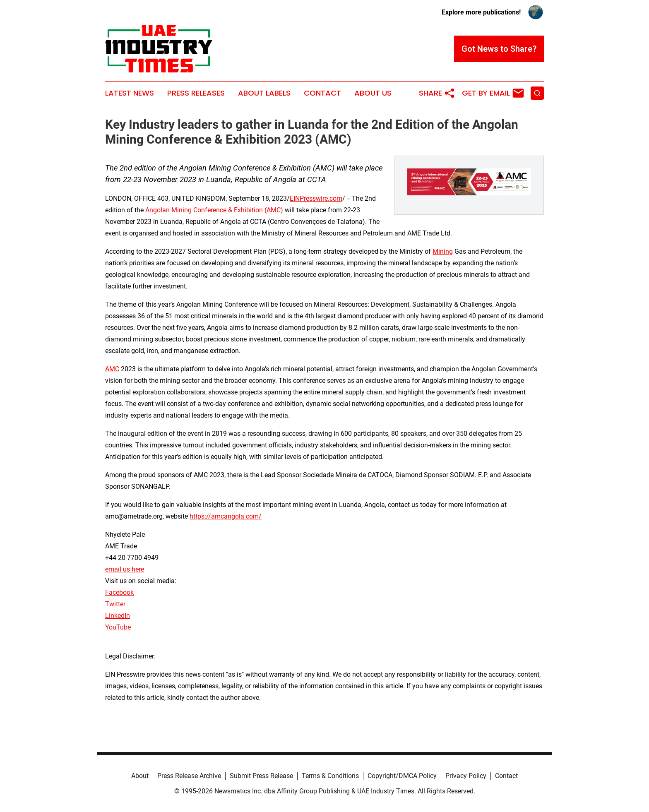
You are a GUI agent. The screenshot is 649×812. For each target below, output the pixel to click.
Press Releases (196, 93)
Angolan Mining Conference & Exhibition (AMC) (214, 210)
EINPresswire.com (316, 198)
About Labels (264, 93)
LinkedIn (118, 616)
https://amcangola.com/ (226, 516)
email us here (125, 569)
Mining (443, 251)
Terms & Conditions (330, 776)
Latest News (130, 93)
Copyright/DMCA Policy (402, 776)
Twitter (115, 604)
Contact (322, 93)
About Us (373, 93)
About (140, 776)
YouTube (118, 627)
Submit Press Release (261, 776)
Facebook (119, 592)
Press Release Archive (189, 776)
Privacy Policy (466, 776)
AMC (112, 369)
